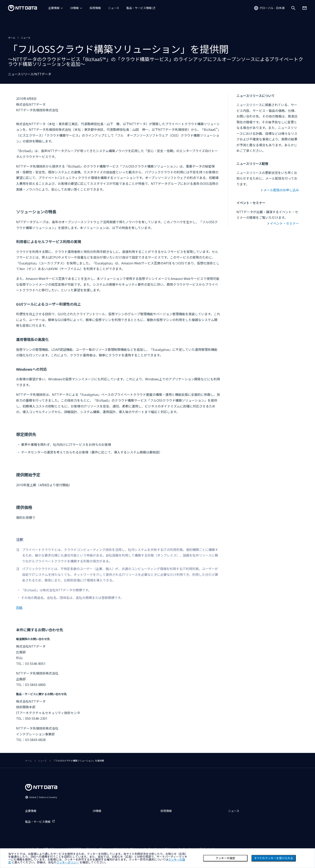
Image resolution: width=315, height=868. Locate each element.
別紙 (19, 608)
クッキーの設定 (225, 858)
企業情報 (54, 8)
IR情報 (75, 8)
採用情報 (95, 8)
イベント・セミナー (284, 223)
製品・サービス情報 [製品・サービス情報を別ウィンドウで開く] (139, 8)
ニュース (114, 8)
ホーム (12, 38)
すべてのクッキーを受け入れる (274, 858)
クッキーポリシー (68, 862)
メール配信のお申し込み (281, 190)
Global (43, 797)
